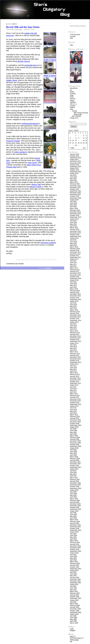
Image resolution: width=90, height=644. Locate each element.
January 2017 (75, 271)
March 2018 (74, 247)
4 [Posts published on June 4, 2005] (84, 136)
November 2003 (75, 548)
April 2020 (73, 207)
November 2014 (75, 317)
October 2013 (75, 340)
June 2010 (73, 410)
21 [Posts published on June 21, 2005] (73, 143)
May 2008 (73, 453)
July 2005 (73, 513)
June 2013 (73, 347)
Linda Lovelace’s (21, 152)
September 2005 (76, 509)
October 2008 (75, 445)
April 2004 (73, 539)
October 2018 (75, 235)
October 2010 (75, 403)
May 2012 (73, 369)
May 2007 (73, 474)
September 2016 (76, 278)
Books (72, 92)
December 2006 (75, 483)
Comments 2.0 (77, 638)
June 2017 (73, 263)
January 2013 (75, 355)
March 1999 (74, 623)
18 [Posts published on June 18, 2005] (84, 140)
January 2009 (75, 439)
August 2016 (74, 280)
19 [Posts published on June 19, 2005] (86, 140)
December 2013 (75, 336)
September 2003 (76, 551)
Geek (72, 97)
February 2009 (75, 438)
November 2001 (75, 581)
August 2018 (74, 238)
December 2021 (75, 186)
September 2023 (76, 167)
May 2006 (73, 495)
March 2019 (74, 228)
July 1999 (73, 616)
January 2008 (75, 460)
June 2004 (73, 536)
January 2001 (75, 595)
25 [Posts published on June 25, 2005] (84, 143)
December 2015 (75, 294)
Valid (74, 640)
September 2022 (76, 172)
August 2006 (74, 490)
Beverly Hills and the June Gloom (23, 27)
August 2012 (74, 364)
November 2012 (75, 359)
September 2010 (76, 404)
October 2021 (75, 189)
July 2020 (73, 201)
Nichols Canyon (24, 61)
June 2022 (73, 177)
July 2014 (73, 324)
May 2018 (73, 243)
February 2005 (75, 522)
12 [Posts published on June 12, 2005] (86, 138)
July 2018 (73, 240)
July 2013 (73, 345)
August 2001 (74, 584)
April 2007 (73, 476)
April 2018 (73, 245)
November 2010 (75, 401)
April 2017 (73, 266)
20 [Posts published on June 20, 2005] (70, 143)
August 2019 (74, 219)
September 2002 (76, 569)
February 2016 (75, 291)
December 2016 (75, 273)
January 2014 (75, 334)
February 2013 (75, 354)
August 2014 (74, 322)
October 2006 (75, 486)
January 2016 (75, 292)
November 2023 (75, 163)
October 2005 (75, 507)
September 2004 (76, 530)
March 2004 (74, 541)
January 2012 (75, 376)
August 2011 (74, 385)
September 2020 (76, 198)
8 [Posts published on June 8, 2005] (76, 138)
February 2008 (75, 459)
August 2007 (74, 469)
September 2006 (76, 488)
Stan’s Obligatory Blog (45, 10)
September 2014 (76, 320)
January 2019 (75, 229)
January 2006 (75, 502)
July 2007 (73, 471)
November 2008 (75, 443)
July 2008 (73, 450)
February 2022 (75, 184)
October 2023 (75, 165)
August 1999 (74, 614)
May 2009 (73, 432)
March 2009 (74, 436)
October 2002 (75, 567)
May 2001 (73, 590)
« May (72, 148)
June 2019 (73, 222)
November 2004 (75, 527)
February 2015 (75, 312)
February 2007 (75, 480)
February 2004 (75, 542)
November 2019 (75, 214)
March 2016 (74, 289)
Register (73, 631)
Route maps (78, 115)
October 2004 (75, 528)
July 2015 (73, 303)
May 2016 (73, 285)
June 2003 (73, 557)
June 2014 (73, 326)
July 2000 (73, 602)
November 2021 (75, 188)
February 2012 (75, 375)
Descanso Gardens (48, 243)
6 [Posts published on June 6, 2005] (70, 138)
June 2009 (73, 431)
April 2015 (73, 308)
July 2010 (73, 408)
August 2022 (74, 173)
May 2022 (73, 179)
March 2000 (74, 604)
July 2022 (73, 175)
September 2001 (76, 583)
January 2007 (75, 481)
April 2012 (73, 371)
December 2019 (75, 212)
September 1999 (76, 612)
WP (71, 642)
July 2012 (73, 366)
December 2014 (75, 315)
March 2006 (74, 499)
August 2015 (74, 301)
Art (71, 90)
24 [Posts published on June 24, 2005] (81, 143)
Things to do (74, 118)
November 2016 (75, 275)
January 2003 (75, 565)
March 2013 (74, 352)
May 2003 (73, 558)
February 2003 (75, 563)
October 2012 (75, 361)
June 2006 (73, 494)
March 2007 (74, 478)
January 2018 (75, 250)
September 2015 (76, 299)
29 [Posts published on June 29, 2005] (76, 145)
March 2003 (74, 562)
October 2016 (75, 277)
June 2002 (73, 574)
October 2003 (75, 549)
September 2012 (76, 362)
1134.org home (75, 35)
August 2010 (74, 406)
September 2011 (76, 383)
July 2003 (73, 555)
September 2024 (76, 158)
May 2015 (73, 306)
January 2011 (75, 397)
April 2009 (73, 434)
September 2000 (76, 598)
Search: (72, 122)
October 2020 (75, 196)
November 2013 (75, 338)
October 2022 (75, 170)
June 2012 (73, 368)
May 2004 (73, 537)
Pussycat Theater (13, 141)
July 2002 (73, 572)
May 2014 (73, 327)
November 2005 (75, 506)
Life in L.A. (73, 104)
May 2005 (73, 516)
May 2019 (73, 224)
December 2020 (75, 193)
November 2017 (75, 254)
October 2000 (75, 597)
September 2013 (76, 341)
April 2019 (73, 226)
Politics (72, 107)
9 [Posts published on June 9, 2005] (79, 138)
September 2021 (76, 191)
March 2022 (74, 182)
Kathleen (73, 102)
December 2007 (75, 462)
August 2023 (74, 168)
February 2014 (75, 333)
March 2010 (74, 415)
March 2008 (74, 457)
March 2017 (74, 268)
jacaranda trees (31, 65)
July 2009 (73, 429)
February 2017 (75, 270)
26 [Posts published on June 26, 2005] (86, 143)
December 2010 (75, 399)
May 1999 (73, 619)
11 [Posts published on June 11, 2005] (84, 138)
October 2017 (75, 256)
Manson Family (36, 187)
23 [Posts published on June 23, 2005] (79, 143)
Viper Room (32, 163)
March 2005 (74, 520)
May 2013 (73, 348)
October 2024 (75, 156)
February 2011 (75, 396)
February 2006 (75, 501)
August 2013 (74, 343)
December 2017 (75, 252)
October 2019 (75, 215)
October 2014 (75, 319)
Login (72, 629)
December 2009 (75, 420)
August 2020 (74, 200)
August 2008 (74, 448)
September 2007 (76, 467)
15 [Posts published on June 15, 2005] (76, 140)
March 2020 (74, 209)
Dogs (72, 95)
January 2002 (75, 578)
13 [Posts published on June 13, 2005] (70, 140)
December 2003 (75, 546)
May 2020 (73, 205)
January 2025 (75, 154)
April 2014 (73, 329)
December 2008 (75, 441)
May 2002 (73, 576)
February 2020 (75, 210)
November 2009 (75, 422)
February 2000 (75, 605)
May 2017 (73, 264)
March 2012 (74, 373)
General (73, 99)
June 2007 (73, 473)
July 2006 (73, 492)
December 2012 (75, 357)
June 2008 (73, 452)
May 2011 (73, 390)
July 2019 (73, 221)
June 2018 (73, 242)
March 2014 (74, 331)
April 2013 (73, 350)
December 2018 (75, 231)
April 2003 (73, 560)
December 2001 (75, 579)
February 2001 (75, 593)
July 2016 (73, 282)
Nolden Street (12, 80)
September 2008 (76, 446)
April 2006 (73, 497)
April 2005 (73, 518)
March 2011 (74, 394)
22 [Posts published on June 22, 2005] (76, 143)
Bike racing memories (81, 113)
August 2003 (74, 553)
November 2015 (75, 296)
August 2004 (74, 532)
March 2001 (74, 591)
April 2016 (73, 287)
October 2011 (75, 382)
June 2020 (73, 203)
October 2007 (75, 466)
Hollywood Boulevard (30, 124)
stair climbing (76, 116)
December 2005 (75, 504)
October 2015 (75, 298)
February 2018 (75, 249)
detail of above (50, 60)
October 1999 (75, 611)
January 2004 (75, 544)
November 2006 (75, 485)
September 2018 (76, 236)
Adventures (74, 88)
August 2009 (74, 427)
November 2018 (75, 233)
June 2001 (73, 588)
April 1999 (73, 621)
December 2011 (75, 378)
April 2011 (73, 392)
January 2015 (75, 313)
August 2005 (74, 511)
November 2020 (75, 194)
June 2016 (73, 284)
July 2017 (73, 261)
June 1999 (73, 618)
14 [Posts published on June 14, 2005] (73, 140)
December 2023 (75, 161)
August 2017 (74, 259)
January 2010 (75, 418)
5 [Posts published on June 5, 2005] (86, 136)
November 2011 (75, 380)
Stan (20, 29)
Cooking (73, 94)
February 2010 (75, 417)
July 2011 (73, 387)
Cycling (17, 29)
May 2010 (73, 411)
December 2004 (75, 525)
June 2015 (73, 305)
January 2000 (75, 607)
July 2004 (73, 534)
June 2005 (73, 515)
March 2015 (74, 310)
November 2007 (75, 464)
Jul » (84, 148)
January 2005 (75, 523)
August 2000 (74, 600)
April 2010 (73, 413)
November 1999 (75, 609)
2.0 (73, 636)
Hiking (72, 101)
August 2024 (74, 159)
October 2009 (75, 424)
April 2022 (73, 180)
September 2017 (76, 257)
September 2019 (76, 217)
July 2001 (73, 586)
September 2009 (76, 425)
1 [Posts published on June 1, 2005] (76, 136)
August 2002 (74, 570)
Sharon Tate (36, 184)
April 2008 (73, 455)
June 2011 (73, 389)
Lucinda (73, 36)
